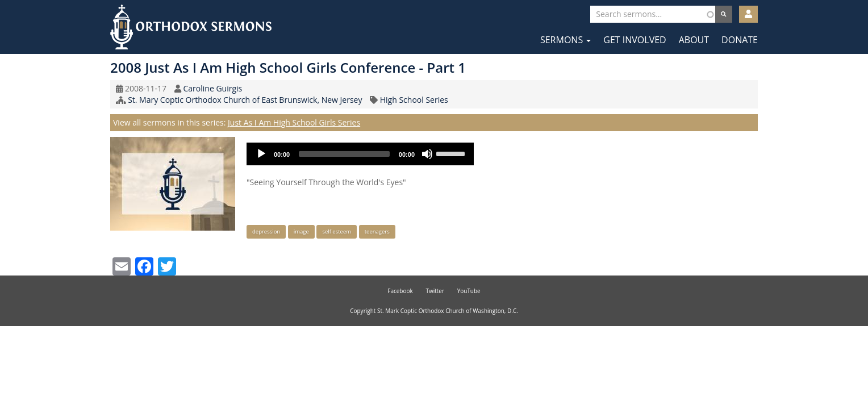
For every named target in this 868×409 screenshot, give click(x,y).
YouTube (469, 291)
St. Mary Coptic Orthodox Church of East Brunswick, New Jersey (245, 100)
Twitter (435, 291)
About (694, 40)
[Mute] (427, 154)
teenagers (377, 231)
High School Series (414, 100)
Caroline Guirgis (212, 88)
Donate (740, 40)
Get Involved (635, 40)
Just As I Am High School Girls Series (294, 122)
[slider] (344, 154)
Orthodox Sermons (191, 27)
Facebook (400, 291)
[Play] (261, 154)
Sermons (566, 40)
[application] (360, 154)
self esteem (337, 231)
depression (266, 231)
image (301, 231)
